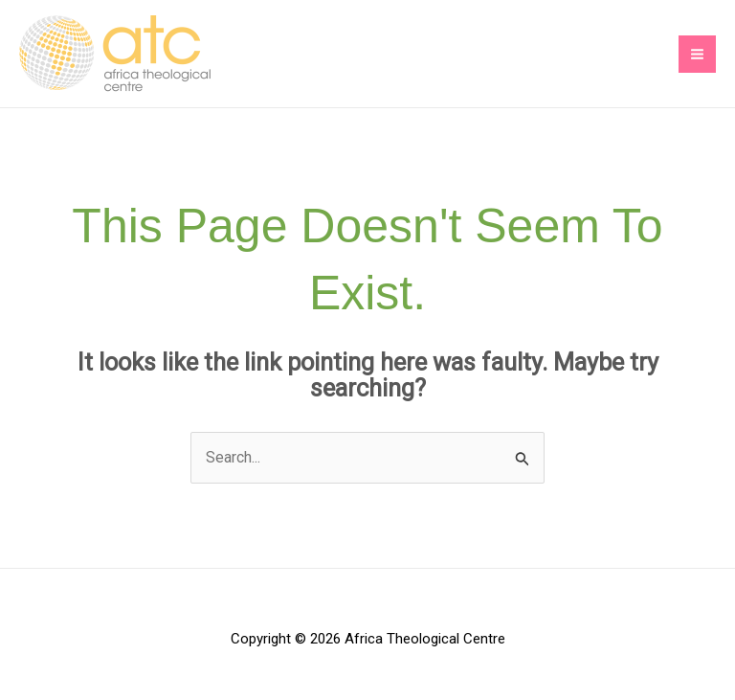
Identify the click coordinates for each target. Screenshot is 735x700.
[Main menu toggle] (697, 54)
